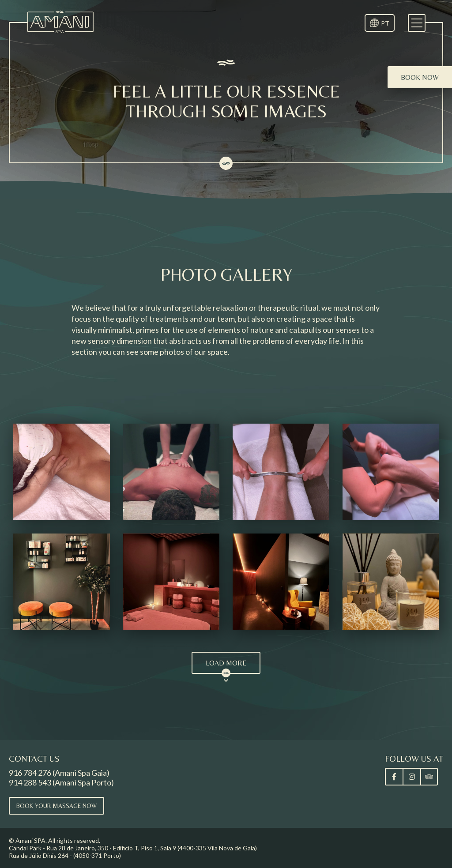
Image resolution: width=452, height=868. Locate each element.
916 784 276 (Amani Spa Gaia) (59, 773)
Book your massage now (56, 806)
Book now (420, 77)
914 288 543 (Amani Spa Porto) (61, 782)
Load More (226, 663)
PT (385, 23)
